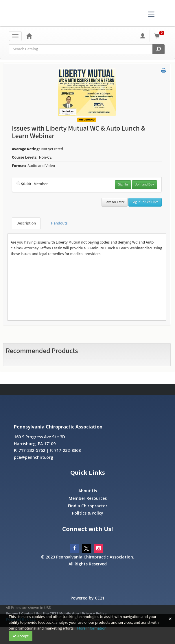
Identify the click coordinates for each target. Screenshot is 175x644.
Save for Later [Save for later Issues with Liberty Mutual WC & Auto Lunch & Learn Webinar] (115, 202)
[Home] (29, 36)
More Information (92, 628)
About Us (88, 491)
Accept (21, 636)
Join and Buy (144, 184)
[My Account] (143, 36)
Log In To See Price (145, 202)
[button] (164, 71)
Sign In (123, 184)
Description (26, 223)
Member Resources (88, 498)
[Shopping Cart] (160, 36)
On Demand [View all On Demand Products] (87, 120)
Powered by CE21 (87, 598)
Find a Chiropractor (88, 506)
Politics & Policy (88, 513)
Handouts (59, 223)
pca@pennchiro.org (34, 457)
